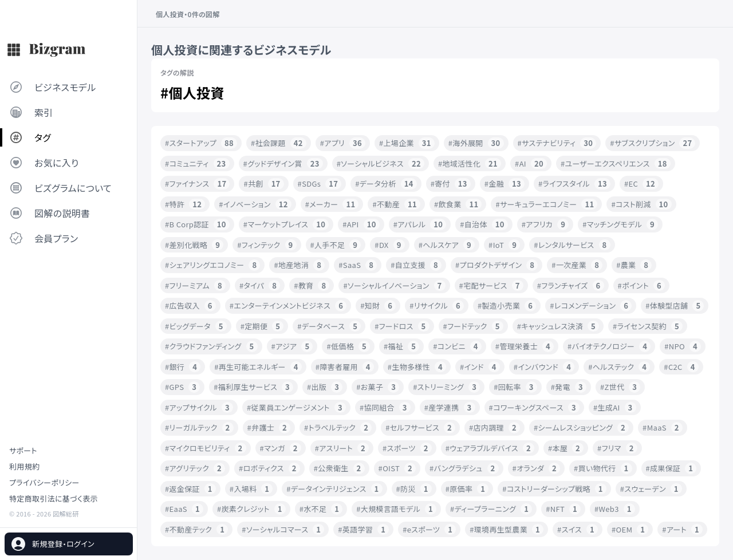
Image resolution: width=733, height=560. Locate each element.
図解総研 (66, 514)
